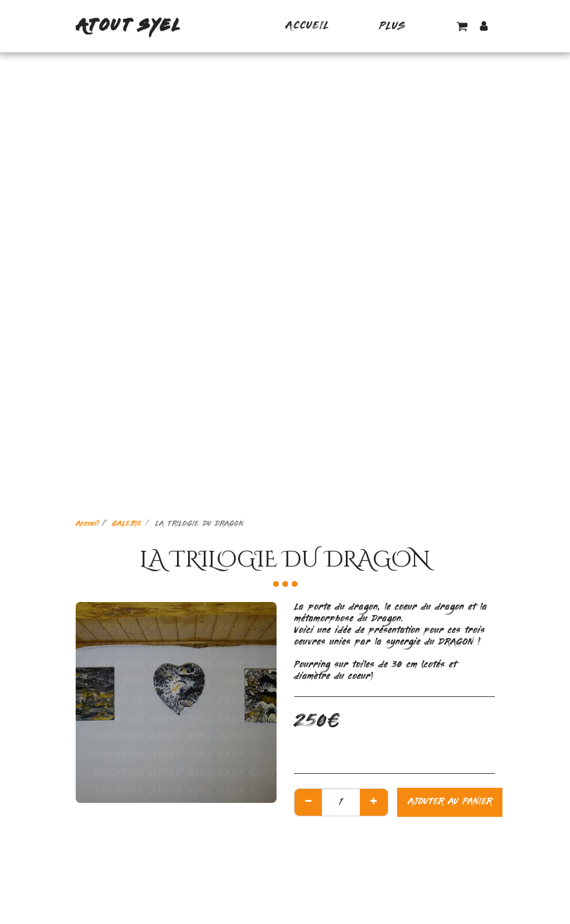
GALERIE (127, 524)
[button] (462, 26)
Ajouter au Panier (450, 802)
